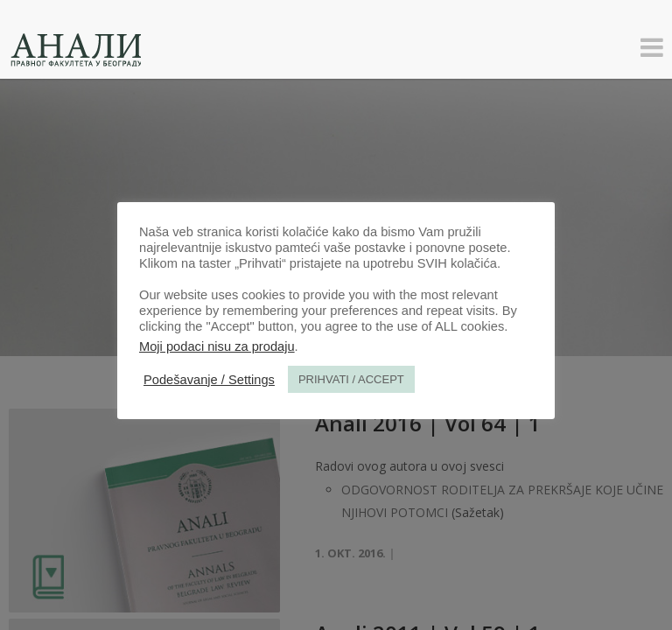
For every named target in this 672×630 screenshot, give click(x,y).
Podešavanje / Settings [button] (209, 380)
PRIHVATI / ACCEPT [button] (351, 379)
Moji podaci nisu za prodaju (217, 346)
